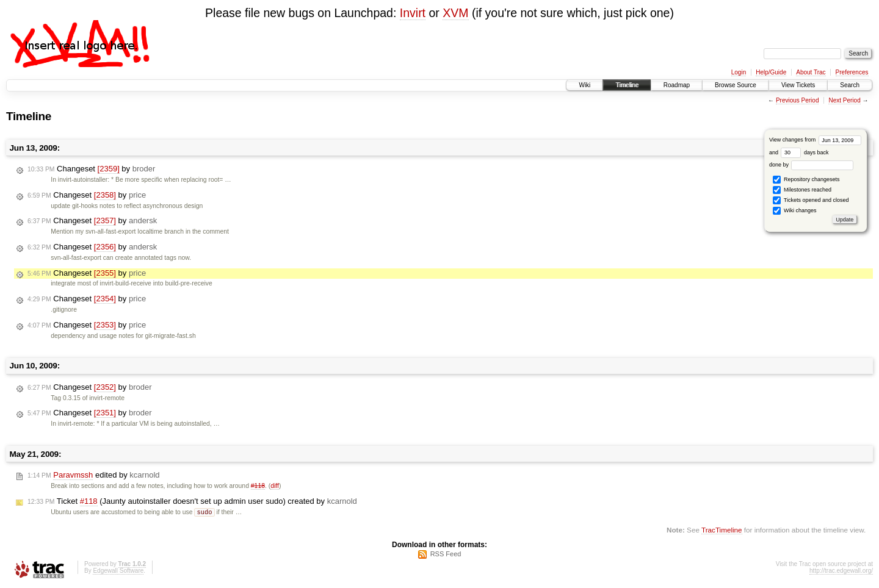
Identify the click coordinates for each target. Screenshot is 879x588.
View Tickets (798, 85)
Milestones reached (802, 190)
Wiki (584, 85)
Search (850, 85)
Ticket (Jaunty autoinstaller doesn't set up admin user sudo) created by (192, 501)
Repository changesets (806, 180)
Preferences (852, 72)
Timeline (627, 85)
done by (812, 165)
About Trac (811, 72)
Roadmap (677, 85)
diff (275, 486)
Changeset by (91, 169)
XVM (455, 13)
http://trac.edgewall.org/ (841, 571)
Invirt (413, 13)
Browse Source (736, 85)
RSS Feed (446, 554)
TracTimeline (722, 530)
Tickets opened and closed (811, 200)
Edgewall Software (118, 571)
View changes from (815, 140)
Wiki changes (794, 211)
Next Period (844, 100)
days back (805, 152)
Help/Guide (771, 72)
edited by (94, 475)
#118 (258, 486)
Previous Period (798, 100)
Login (739, 72)
